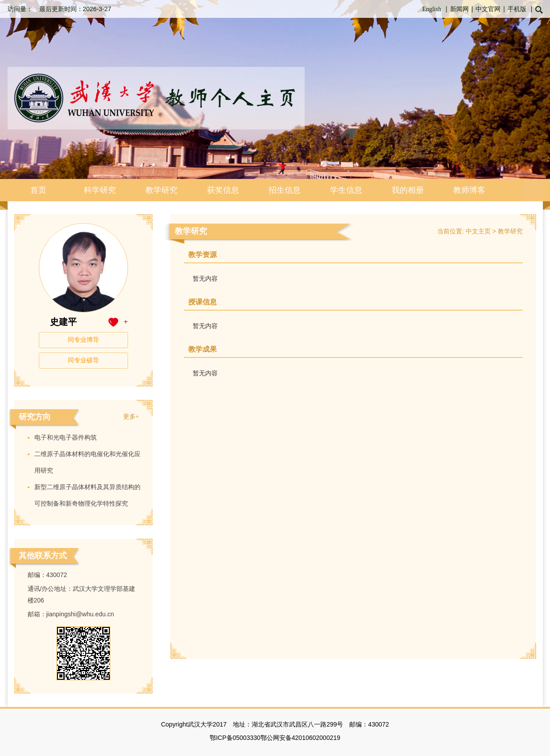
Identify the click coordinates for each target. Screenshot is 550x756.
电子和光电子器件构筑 (66, 438)
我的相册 (408, 190)
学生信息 (346, 190)
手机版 (517, 9)
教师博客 (469, 190)
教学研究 (161, 190)
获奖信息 (223, 190)
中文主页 (478, 231)
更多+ (131, 417)
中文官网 (488, 9)
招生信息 (285, 190)
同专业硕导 (83, 360)
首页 (38, 190)
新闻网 (459, 9)
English (432, 9)
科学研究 (100, 190)
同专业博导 (83, 340)
